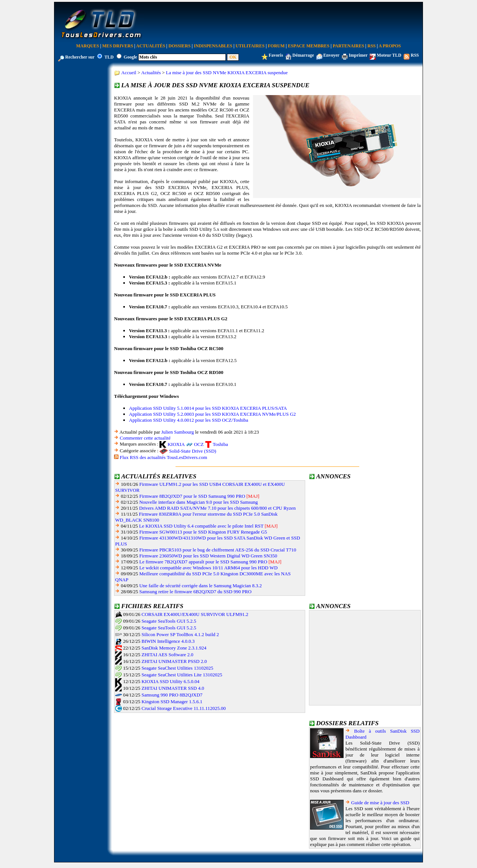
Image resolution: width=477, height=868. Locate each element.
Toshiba (220, 444)
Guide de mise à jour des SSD (380, 803)
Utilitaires (250, 46)
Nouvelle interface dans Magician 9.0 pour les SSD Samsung (199, 502)
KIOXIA (176, 444)
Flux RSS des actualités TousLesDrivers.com (163, 457)
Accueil (129, 73)
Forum (276, 46)
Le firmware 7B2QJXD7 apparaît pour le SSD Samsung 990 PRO (203, 562)
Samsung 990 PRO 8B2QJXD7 (172, 695)
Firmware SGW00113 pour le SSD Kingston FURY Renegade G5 (203, 532)
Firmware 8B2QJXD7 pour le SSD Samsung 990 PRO (192, 496)
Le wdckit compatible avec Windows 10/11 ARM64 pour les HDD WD (209, 568)
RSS (372, 46)
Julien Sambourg (178, 432)
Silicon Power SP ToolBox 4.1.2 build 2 (180, 634)
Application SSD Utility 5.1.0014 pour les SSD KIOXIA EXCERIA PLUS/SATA (208, 408)
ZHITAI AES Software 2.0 (168, 655)
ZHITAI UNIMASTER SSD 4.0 (173, 688)
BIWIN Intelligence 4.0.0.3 (168, 641)
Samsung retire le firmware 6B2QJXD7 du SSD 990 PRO (195, 592)
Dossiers (179, 46)
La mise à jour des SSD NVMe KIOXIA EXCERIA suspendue (227, 73)
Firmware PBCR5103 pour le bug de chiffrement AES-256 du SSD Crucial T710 (218, 550)
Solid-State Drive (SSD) (193, 451)
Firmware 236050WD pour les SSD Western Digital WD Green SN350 (208, 556)
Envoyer (331, 55)
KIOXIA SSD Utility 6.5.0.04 (170, 681)
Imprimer (358, 55)
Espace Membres (309, 46)
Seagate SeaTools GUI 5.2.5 (169, 621)
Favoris (276, 55)
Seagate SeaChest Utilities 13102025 (177, 668)
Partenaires (349, 46)
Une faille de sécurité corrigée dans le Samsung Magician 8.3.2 (201, 586)
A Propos (390, 46)
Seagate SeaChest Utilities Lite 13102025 (182, 675)
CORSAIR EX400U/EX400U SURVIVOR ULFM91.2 (195, 614)
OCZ (199, 444)
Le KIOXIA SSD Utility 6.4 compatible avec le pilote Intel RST (201, 526)
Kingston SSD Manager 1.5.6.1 (172, 702)
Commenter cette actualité (145, 438)
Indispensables (213, 46)
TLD (109, 57)
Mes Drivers (118, 46)
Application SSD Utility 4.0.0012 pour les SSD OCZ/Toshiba (189, 420)
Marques (87, 46)
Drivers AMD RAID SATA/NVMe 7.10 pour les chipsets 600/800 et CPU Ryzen (217, 508)
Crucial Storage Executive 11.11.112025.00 (184, 708)
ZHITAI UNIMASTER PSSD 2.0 (174, 661)
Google (130, 57)
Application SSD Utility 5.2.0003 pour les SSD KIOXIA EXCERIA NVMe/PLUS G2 (212, 414)
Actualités (151, 46)
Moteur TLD (389, 55)
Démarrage (303, 55)
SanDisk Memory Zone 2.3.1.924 (174, 648)
